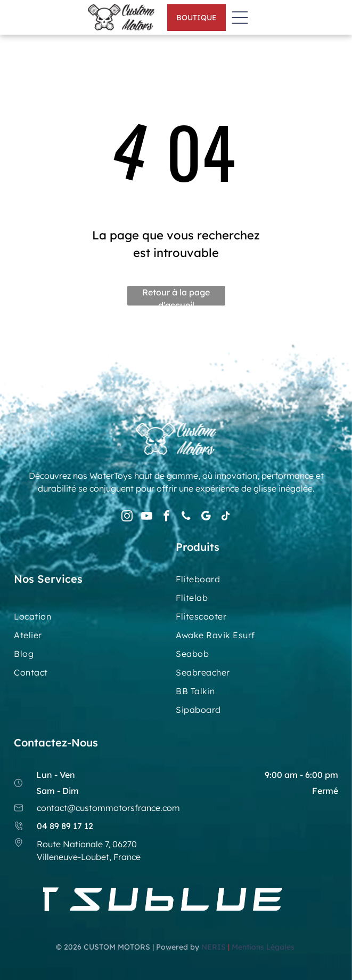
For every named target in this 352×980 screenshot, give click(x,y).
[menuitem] (257, 583)
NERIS (214, 947)
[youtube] (146, 517)
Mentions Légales (264, 947)
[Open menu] (240, 18)
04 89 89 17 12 (65, 826)
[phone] (186, 517)
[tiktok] (225, 517)
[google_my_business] (206, 517)
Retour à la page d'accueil (176, 296)
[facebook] (166, 517)
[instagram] (127, 517)
